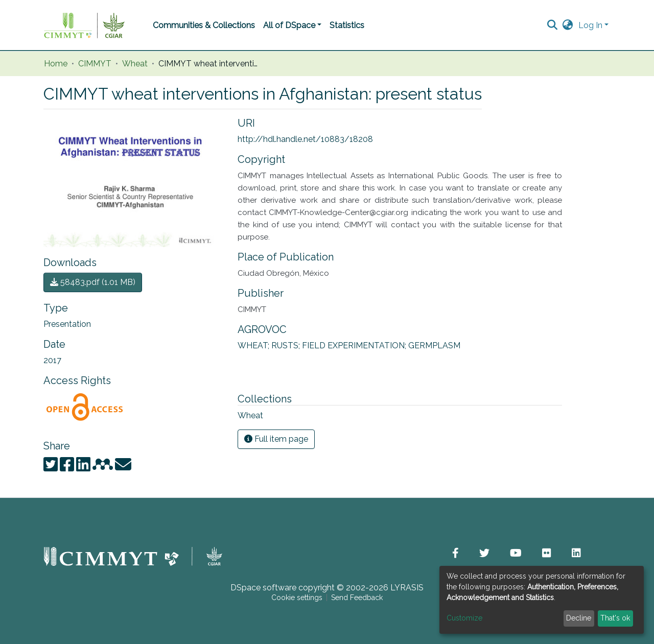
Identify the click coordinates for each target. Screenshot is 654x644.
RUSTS (287, 345)
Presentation (67, 324)
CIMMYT (95, 64)
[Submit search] (553, 26)
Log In (590, 25)
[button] (568, 26)
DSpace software (263, 588)
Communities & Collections (204, 25)
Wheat (135, 64)
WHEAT (254, 345)
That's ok (615, 618)
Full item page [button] (276, 439)
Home (56, 64)
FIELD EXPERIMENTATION (355, 345)
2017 (52, 360)
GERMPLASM (434, 345)
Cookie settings (297, 598)
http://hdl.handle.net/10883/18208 (305, 139)
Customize (464, 618)
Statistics (347, 25)
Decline (579, 618)
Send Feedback (357, 598)
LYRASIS (407, 588)
